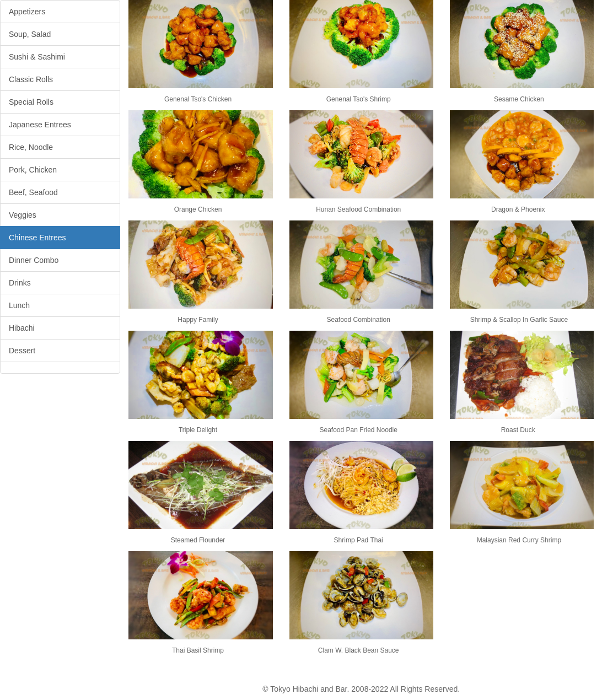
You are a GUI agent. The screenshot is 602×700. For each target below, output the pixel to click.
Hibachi (22, 328)
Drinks (20, 283)
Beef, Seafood (33, 192)
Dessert (22, 351)
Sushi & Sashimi (37, 57)
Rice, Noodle (31, 147)
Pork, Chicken (33, 170)
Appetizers (27, 12)
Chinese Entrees (37, 238)
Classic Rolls (31, 79)
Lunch (19, 305)
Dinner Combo (34, 260)
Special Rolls (31, 102)
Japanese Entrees (40, 125)
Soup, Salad (30, 34)
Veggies (23, 215)
